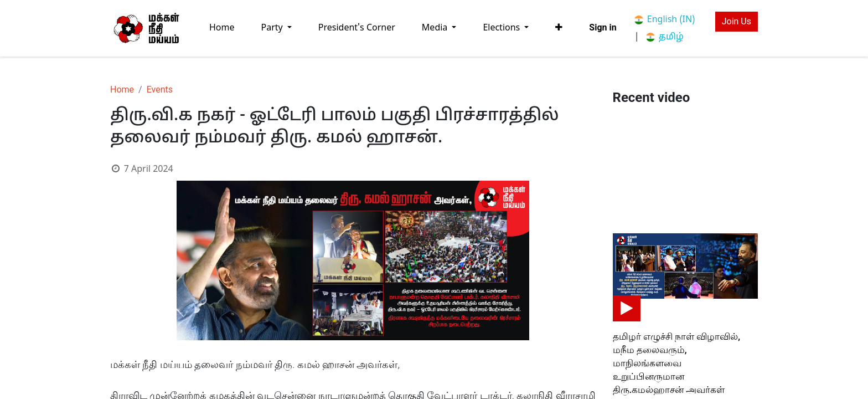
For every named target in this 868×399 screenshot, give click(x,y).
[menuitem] (222, 28)
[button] (559, 28)
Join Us (737, 21)
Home (122, 89)
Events (160, 89)
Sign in (603, 27)
